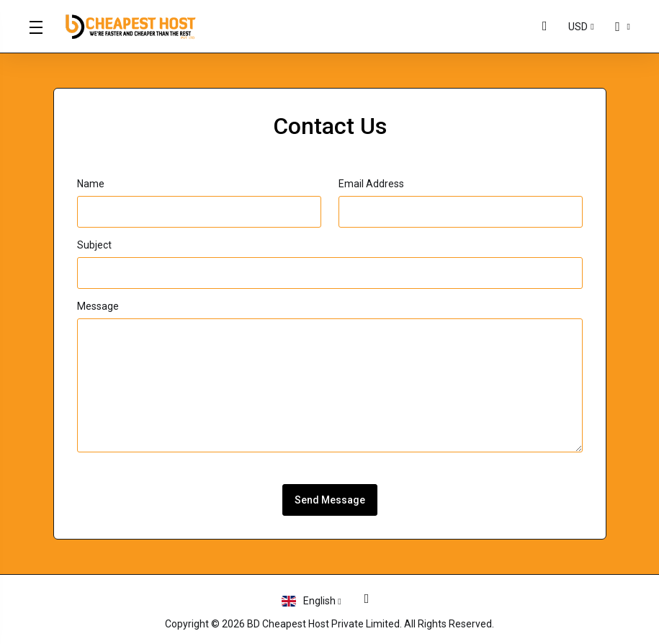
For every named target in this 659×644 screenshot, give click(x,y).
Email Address (371, 184)
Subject (94, 245)
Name (91, 184)
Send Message (330, 500)
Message (98, 306)
